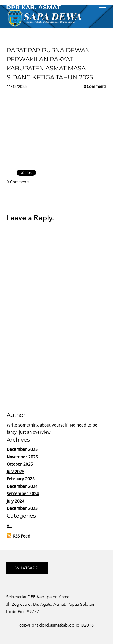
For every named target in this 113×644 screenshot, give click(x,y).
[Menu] (102, 8)
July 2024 (16, 501)
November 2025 (22, 457)
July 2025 (16, 472)
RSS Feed (22, 536)
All (9, 526)
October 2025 (20, 464)
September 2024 (23, 494)
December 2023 (22, 509)
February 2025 (21, 479)
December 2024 (22, 487)
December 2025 (22, 450)
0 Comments (95, 87)
